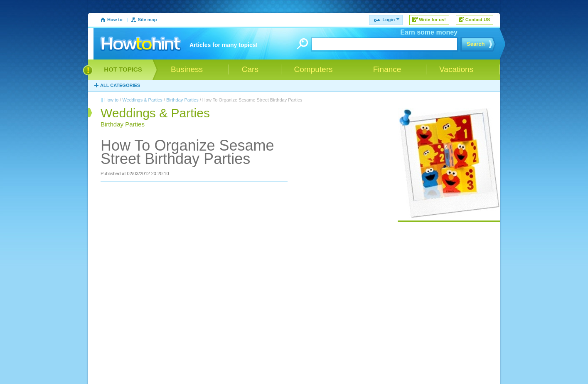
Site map (148, 20)
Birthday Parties (182, 100)
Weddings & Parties (142, 100)
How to (115, 20)
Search (476, 44)
